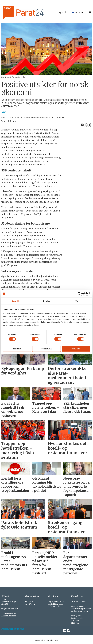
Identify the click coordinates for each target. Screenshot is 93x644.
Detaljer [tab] (46, 301)
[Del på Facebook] (82, 125)
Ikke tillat (17, 349)
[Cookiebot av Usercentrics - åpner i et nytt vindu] (80, 294)
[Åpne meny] (90, 13)
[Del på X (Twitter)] (86, 125)
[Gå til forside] (30, 13)
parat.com (29, 602)
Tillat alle (76, 349)
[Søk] (63, 13)
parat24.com (30, 604)
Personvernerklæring (13, 629)
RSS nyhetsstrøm (9, 616)
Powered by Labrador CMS (46, 640)
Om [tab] (77, 301)
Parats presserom (9, 613)
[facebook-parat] (69, 630)
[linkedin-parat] (65, 630)
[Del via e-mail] (90, 125)
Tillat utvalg (46, 349)
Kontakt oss (77, 596)
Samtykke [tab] (16, 301)
